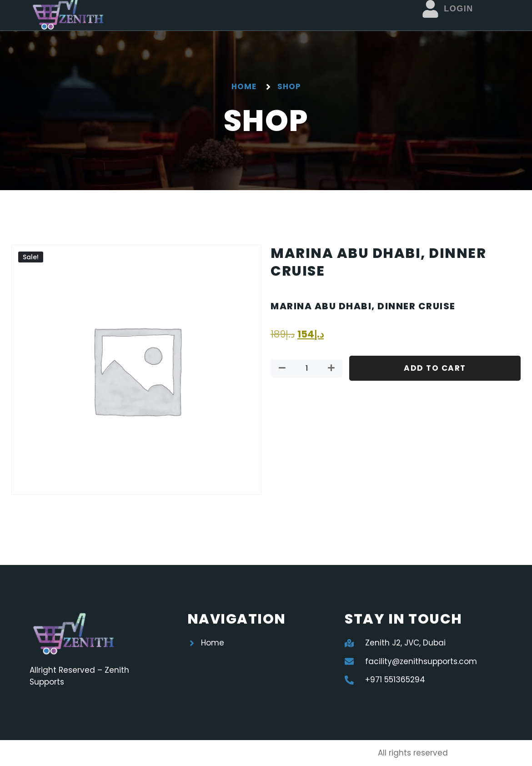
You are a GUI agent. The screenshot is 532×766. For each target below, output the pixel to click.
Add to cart (435, 368)
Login (459, 9)
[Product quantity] (306, 368)
